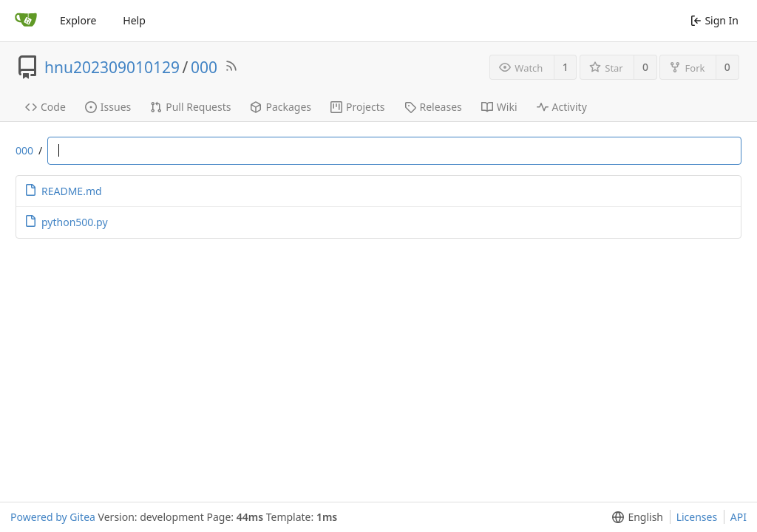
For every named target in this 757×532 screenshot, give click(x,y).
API (739, 517)
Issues (108, 107)
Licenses (697, 517)
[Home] (26, 21)
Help (134, 20)
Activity (562, 107)
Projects (357, 107)
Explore (78, 20)
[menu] (635, 517)
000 (204, 67)
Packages (281, 107)
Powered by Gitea (53, 517)
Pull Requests (190, 107)
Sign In (714, 20)
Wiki (499, 107)
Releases (433, 107)
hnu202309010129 (112, 67)
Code (45, 107)
